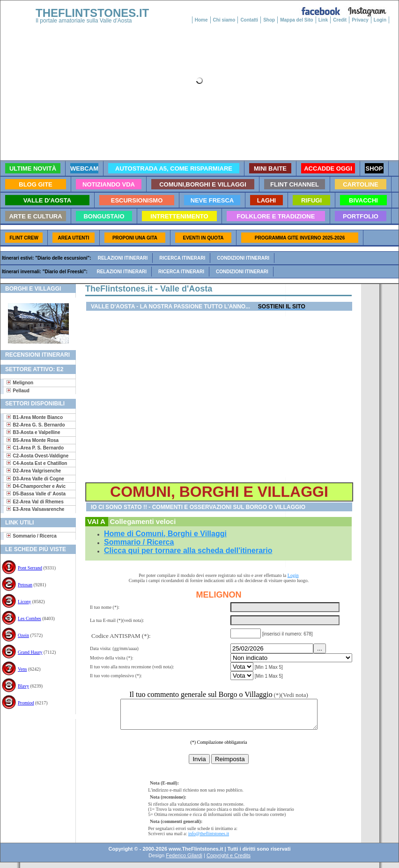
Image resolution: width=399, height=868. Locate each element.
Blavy (23, 686)
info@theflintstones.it (209, 839)
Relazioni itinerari (123, 258)
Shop (269, 20)
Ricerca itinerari (182, 258)
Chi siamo (224, 20)
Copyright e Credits (229, 861)
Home (201, 20)
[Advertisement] (34, 749)
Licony (24, 602)
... (320, 648)
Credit (340, 20)
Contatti (249, 20)
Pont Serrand (30, 568)
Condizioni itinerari (243, 258)
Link (323, 20)
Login (380, 20)
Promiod (26, 703)
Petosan (25, 585)
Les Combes (30, 618)
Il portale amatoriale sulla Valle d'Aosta (84, 21)
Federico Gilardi (184, 861)
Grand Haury (30, 652)
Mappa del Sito (297, 20)
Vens (22, 669)
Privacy (360, 20)
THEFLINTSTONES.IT (92, 13)
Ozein (23, 635)
